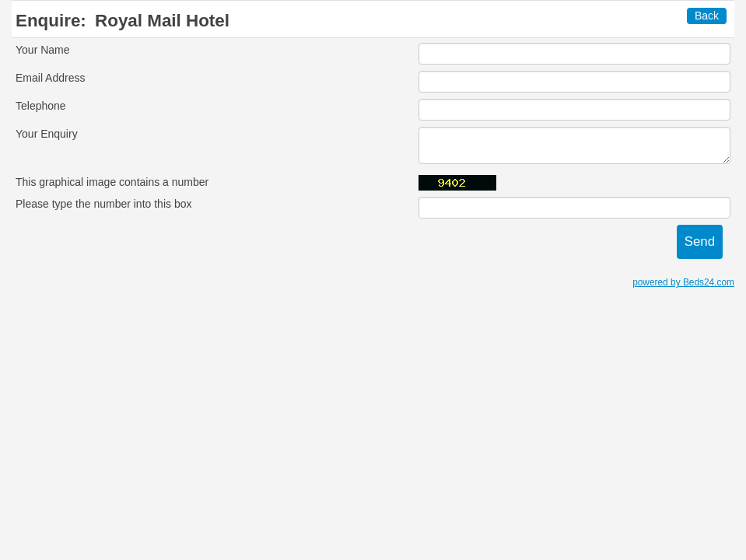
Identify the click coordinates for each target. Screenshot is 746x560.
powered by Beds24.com (683, 282)
